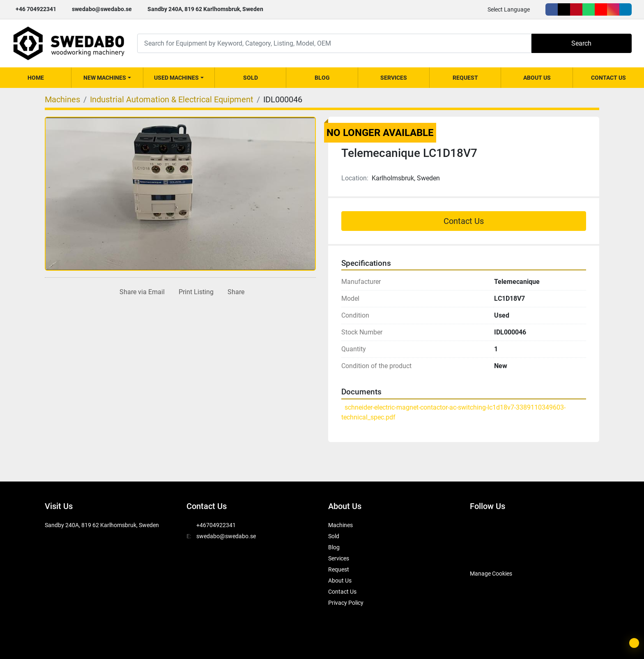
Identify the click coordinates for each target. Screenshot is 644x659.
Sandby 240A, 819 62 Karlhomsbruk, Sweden (205, 9)
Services (394, 78)
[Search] (334, 43)
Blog (322, 78)
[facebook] (552, 9)
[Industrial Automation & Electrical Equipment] (172, 99)
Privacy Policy (346, 603)
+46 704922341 (36, 9)
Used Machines (176, 78)
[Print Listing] (194, 292)
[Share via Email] (140, 292)
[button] (107, 78)
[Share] (234, 292)
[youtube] (601, 9)
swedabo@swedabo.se (102, 9)
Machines (340, 525)
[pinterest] (576, 9)
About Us (537, 78)
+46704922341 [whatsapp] (216, 525)
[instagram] (613, 9)
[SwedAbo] (485, 553)
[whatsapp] (589, 9)
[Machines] (62, 99)
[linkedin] (626, 9)
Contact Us (608, 78)
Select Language (509, 9)
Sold (251, 78)
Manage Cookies (491, 574)
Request (465, 78)
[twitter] (564, 9)
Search (581, 43)
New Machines (105, 78)
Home (36, 78)
